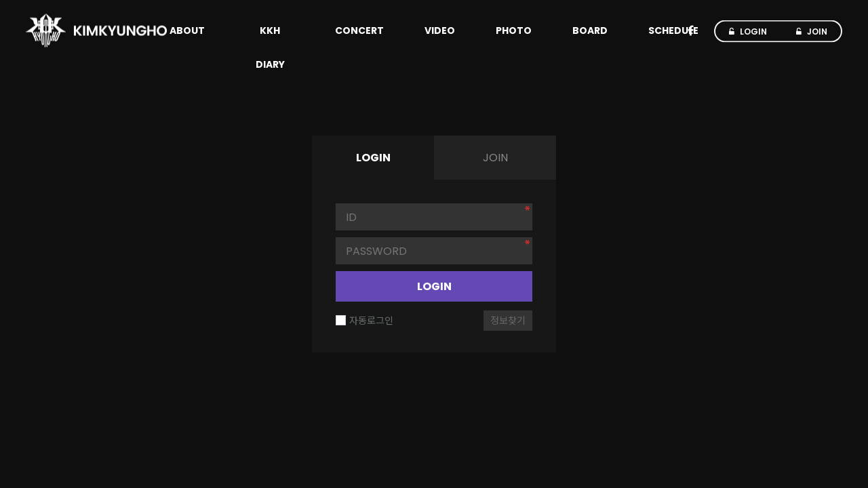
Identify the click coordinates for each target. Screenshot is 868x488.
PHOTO (514, 30)
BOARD (590, 30)
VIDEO (440, 30)
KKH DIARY (270, 47)
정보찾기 (508, 321)
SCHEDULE (673, 30)
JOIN (495, 158)
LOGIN (434, 286)
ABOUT (187, 30)
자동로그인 (364, 321)
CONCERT (359, 30)
